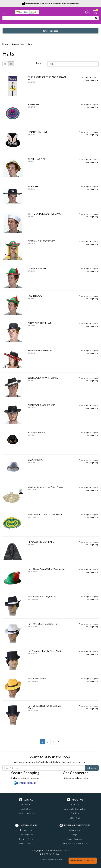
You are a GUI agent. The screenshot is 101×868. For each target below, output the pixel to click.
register (95, 77)
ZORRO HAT (34, 186)
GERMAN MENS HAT (38, 268)
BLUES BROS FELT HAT (39, 323)
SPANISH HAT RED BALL (40, 350)
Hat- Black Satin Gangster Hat (43, 596)
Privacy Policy (26, 835)
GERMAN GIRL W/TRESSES (42, 241)
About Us (75, 804)
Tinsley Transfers (75, 839)
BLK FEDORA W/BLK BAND (41, 405)
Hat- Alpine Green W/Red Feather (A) (46, 569)
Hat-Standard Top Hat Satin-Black (44, 651)
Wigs (75, 835)
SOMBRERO (34, 104)
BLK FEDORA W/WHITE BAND (43, 378)
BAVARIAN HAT (36, 460)
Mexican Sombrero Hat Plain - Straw (45, 487)
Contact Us (75, 818)
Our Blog (75, 813)
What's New (75, 830)
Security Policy (26, 843)
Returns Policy (26, 839)
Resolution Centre (26, 813)
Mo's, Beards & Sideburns (75, 843)
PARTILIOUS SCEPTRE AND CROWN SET (47, 78)
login (87, 77)
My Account (26, 804)
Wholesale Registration (75, 809)
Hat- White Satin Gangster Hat (43, 624)
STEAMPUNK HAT (37, 432)
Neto (60, 859)
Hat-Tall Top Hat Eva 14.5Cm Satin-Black (45, 707)
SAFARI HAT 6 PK (37, 159)
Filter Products (51, 31)
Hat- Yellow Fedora (37, 678)
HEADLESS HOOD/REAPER (41, 542)
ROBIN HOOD (35, 296)
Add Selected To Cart (83, 860)
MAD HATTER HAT (37, 132)
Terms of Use (26, 830)
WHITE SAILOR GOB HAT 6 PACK (45, 214)
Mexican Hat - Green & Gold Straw (45, 514)
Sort (38, 63)
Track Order (26, 809)
